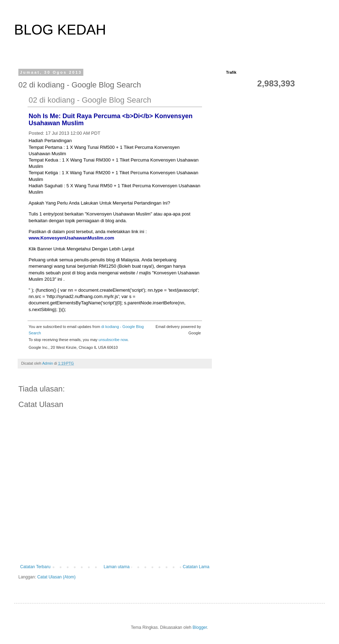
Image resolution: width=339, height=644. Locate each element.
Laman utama (117, 567)
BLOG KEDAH (60, 30)
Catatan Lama (196, 567)
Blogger (200, 627)
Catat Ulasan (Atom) (56, 577)
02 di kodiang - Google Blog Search (90, 100)
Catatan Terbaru (35, 567)
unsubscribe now (113, 340)
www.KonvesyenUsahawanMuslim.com (71, 238)
